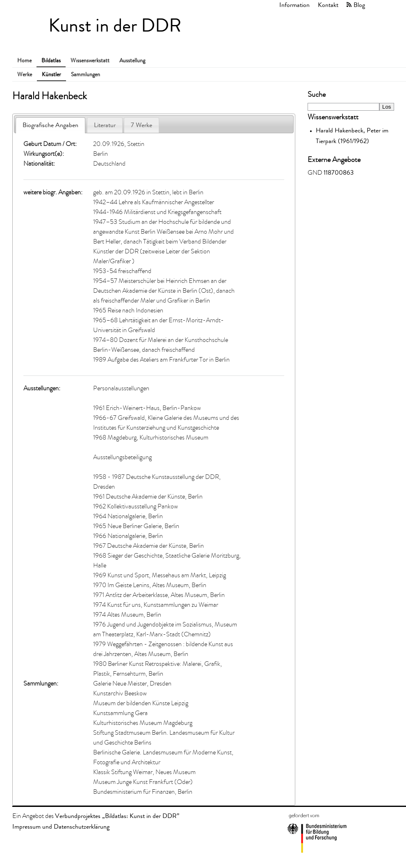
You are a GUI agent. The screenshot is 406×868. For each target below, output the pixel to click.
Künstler (51, 74)
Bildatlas (51, 60)
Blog (359, 5)
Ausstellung (132, 60)
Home (24, 60)
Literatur (105, 125)
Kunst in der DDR (115, 26)
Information (294, 5)
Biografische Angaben (50, 125)
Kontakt (328, 5)
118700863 (339, 172)
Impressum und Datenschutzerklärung (61, 826)
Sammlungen (86, 74)
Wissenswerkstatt (90, 60)
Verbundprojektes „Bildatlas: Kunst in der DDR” (117, 816)
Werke (25, 74)
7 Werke (141, 125)
